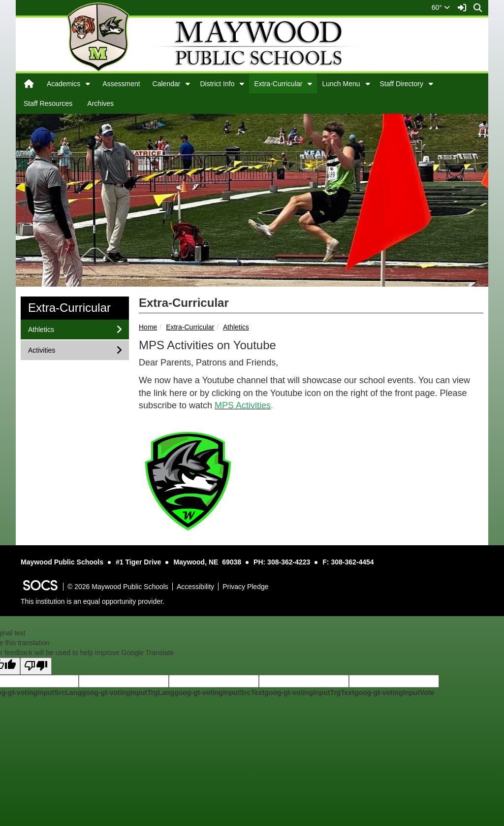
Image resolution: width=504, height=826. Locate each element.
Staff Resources (48, 103)
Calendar (167, 84)
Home (148, 327)
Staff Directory (402, 84)
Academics (63, 84)
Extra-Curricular (278, 84)
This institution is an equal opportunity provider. (93, 601)
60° (441, 7)
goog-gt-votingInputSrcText (219, 693)
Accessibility (195, 587)
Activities (41, 349)
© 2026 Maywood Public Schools (118, 587)
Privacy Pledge (245, 587)
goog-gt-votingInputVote (394, 693)
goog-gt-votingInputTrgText (309, 693)
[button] (88, 84)
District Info (217, 84)
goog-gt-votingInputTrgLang (128, 693)
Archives (100, 103)
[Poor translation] (36, 666)
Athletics (236, 327)
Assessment (121, 84)
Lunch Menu (341, 84)
